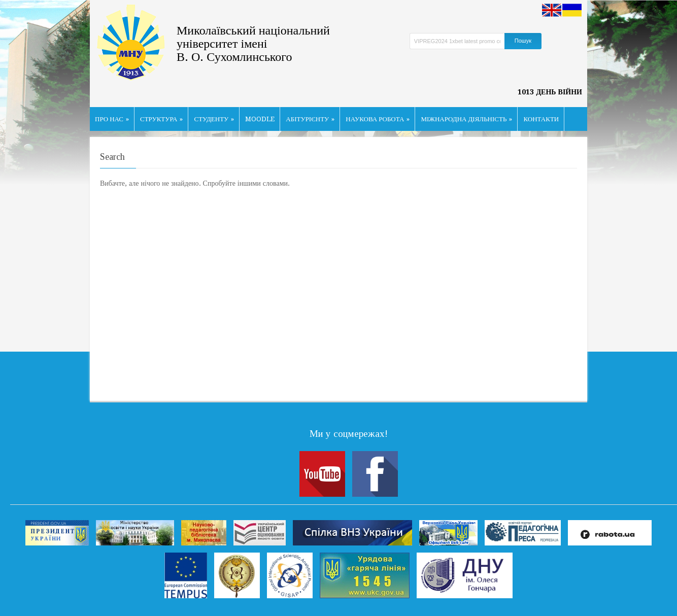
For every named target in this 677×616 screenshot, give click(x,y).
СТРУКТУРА (162, 119)
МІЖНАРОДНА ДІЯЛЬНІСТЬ (466, 119)
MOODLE (260, 119)
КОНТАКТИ (541, 119)
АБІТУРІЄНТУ (310, 119)
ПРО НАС (112, 119)
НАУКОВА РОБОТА (378, 119)
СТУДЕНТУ (214, 119)
